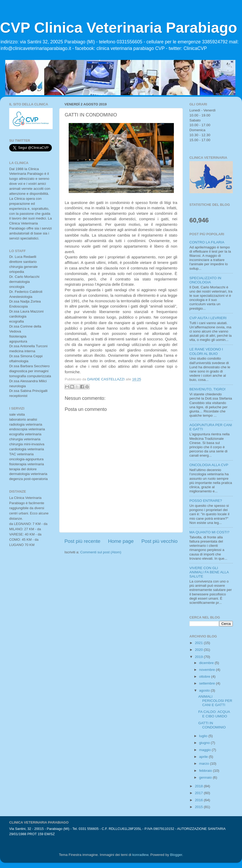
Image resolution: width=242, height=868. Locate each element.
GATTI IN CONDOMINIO (212, 725)
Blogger (176, 855)
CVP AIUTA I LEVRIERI (208, 318)
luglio (204, 736)
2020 (199, 650)
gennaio (206, 777)
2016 (199, 800)
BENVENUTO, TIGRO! (208, 389)
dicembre (207, 663)
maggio (205, 750)
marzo (205, 764)
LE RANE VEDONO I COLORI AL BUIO (206, 351)
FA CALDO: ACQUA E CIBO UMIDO (214, 714)
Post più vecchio (159, 541)
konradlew (140, 855)
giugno (205, 743)
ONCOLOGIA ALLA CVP (209, 465)
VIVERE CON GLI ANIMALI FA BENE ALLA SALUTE (209, 572)
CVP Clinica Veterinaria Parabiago (119, 27)
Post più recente (82, 541)
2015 (199, 807)
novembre (208, 670)
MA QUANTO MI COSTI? (209, 532)
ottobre (205, 676)
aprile (204, 757)
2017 (199, 793)
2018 (199, 786)
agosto (205, 690)
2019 (199, 657)
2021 (199, 643)
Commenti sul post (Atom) (101, 552)
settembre (208, 683)
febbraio (206, 771)
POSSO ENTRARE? (206, 501)
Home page (121, 541)
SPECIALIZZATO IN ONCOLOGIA (205, 280)
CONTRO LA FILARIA (207, 242)
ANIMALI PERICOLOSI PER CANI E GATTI (215, 701)
